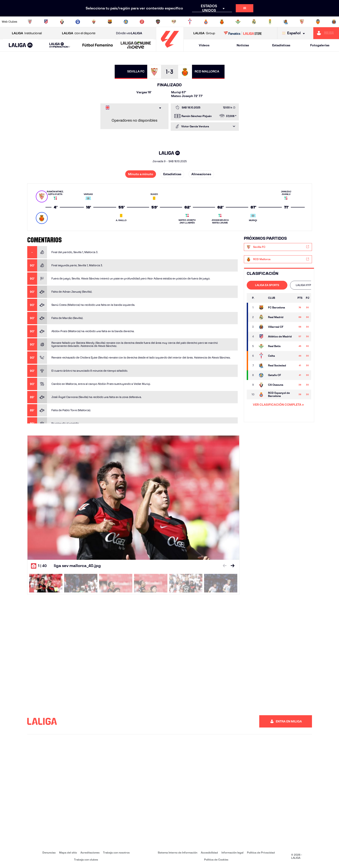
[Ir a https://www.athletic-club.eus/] (30, 22)
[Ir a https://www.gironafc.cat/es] (142, 22)
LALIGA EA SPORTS (267, 285)
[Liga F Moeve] (98, 45)
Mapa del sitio (68, 853)
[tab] (267, 285)
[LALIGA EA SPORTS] (21, 45)
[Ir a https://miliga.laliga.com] (326, 33)
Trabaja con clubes (86, 860)
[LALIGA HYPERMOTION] (60, 45)
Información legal (232, 853)
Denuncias (49, 853)
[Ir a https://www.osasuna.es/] (62, 22)
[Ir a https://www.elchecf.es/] (94, 22)
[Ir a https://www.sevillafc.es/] (302, 22)
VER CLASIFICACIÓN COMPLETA (278, 405)
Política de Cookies (216, 860)
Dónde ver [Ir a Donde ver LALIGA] (129, 33)
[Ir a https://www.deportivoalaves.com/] (78, 22)
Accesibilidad (209, 853)
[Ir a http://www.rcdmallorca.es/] (222, 22)
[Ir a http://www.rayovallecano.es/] (174, 22)
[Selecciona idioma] (295, 33)
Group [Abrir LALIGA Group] (204, 33)
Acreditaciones (90, 853)
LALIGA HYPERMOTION (310, 285)
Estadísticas (281, 45)
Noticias (243, 45)
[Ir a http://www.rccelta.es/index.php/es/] (190, 22)
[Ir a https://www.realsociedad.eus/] (286, 22)
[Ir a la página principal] (170, 50)
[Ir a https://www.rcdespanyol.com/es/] (206, 22)
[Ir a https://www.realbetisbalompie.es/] (238, 22)
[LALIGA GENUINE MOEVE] (136, 45)
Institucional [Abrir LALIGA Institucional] (27, 33)
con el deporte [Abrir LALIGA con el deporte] (79, 33)
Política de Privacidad (261, 853)
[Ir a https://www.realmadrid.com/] (254, 22)
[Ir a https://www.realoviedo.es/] (270, 22)
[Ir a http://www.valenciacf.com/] (318, 22)
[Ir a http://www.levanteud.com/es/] (158, 22)
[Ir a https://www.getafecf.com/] (126, 22)
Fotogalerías (320, 45)
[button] (21, 45)
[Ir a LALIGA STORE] (243, 33)
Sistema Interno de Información (178, 853)
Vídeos (204, 45)
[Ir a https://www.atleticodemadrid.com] (46, 22)
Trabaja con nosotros (116, 853)
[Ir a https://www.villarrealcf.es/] (334, 22)
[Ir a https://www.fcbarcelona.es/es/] (110, 22)
